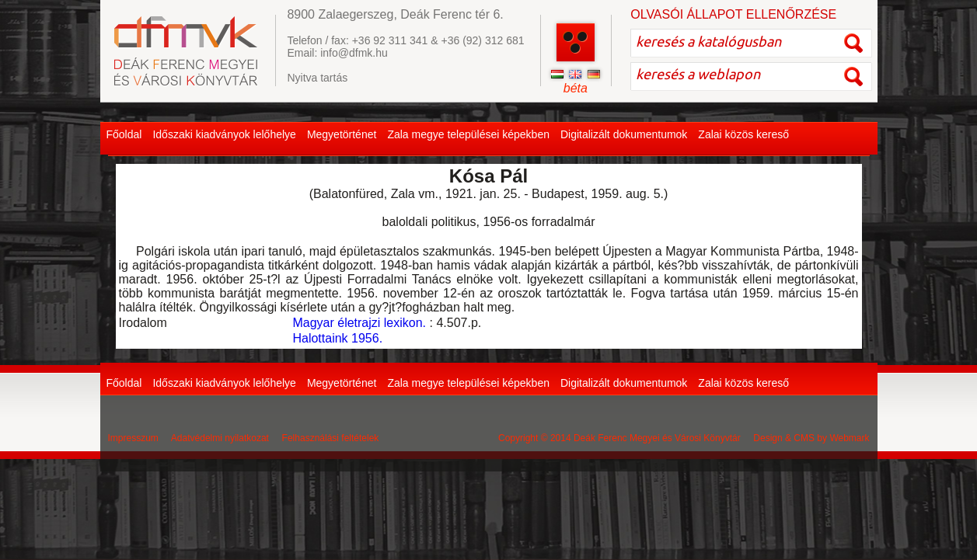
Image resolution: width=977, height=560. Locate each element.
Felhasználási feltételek (331, 438)
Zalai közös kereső (743, 134)
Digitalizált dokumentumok (624, 134)
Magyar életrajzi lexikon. (359, 323)
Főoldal (124, 134)
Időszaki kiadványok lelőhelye (224, 134)
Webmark (849, 438)
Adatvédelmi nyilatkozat (220, 438)
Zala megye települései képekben (468, 134)
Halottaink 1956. (337, 338)
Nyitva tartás (317, 78)
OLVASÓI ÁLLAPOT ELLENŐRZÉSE (733, 14)
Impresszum (133, 438)
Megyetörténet (342, 134)
